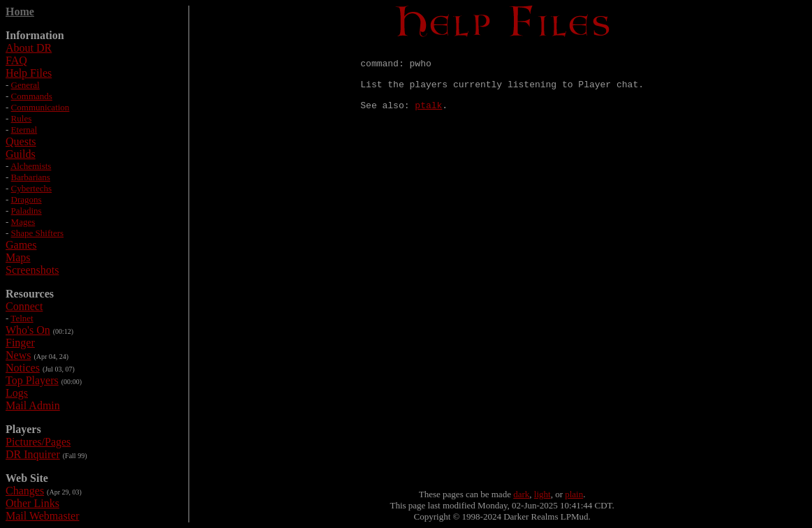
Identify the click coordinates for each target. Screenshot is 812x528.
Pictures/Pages (38, 442)
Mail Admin (33, 405)
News (18, 355)
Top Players (32, 380)
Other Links (32, 503)
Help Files (29, 73)
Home (20, 12)
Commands (32, 96)
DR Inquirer (33, 454)
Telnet (22, 318)
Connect (24, 306)
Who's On (28, 330)
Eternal (24, 130)
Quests (21, 141)
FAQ (16, 60)
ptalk (428, 117)
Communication (40, 107)
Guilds (21, 154)
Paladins (27, 211)
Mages (23, 222)
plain (574, 494)
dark (521, 494)
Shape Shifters (37, 233)
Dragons (27, 199)
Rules (22, 118)
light (542, 494)
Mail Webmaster (43, 516)
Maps (18, 257)
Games (21, 245)
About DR (29, 48)
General (25, 85)
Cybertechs (31, 188)
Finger (20, 343)
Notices (23, 368)
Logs (17, 393)
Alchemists (31, 166)
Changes (25, 491)
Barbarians (31, 177)
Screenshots (32, 270)
